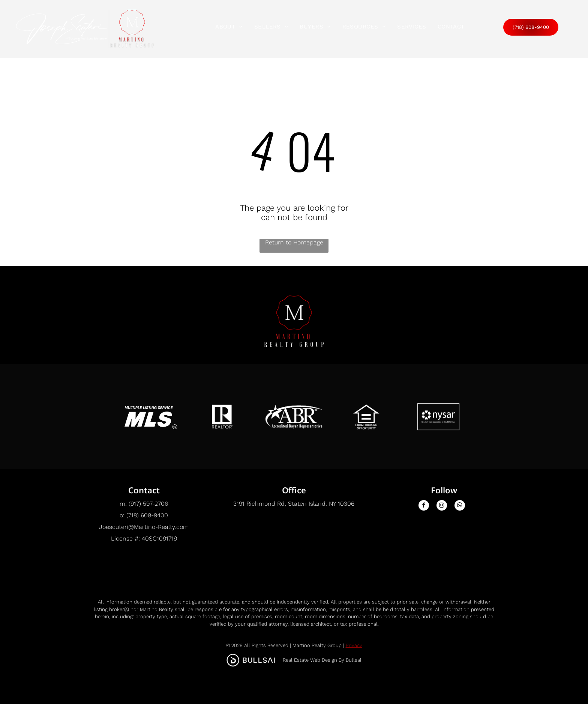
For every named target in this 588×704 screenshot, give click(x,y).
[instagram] (442, 506)
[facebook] (424, 506)
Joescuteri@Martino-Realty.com (144, 527)
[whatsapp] (460, 506)
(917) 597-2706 (148, 504)
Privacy (354, 645)
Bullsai (353, 660)
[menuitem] (229, 26)
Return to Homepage (294, 242)
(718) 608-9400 (147, 515)
